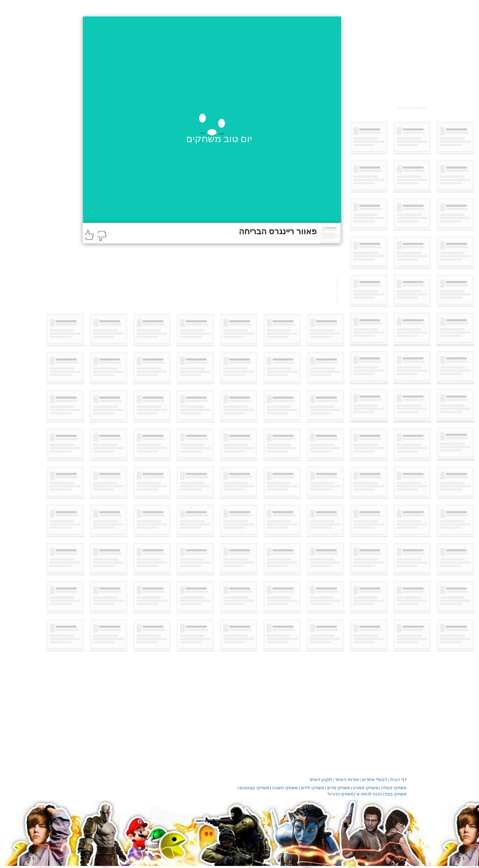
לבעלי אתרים (375, 779)
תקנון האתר (320, 779)
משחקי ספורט (365, 788)
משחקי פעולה (394, 788)
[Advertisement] (413, 59)
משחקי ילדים (312, 788)
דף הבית (398, 779)
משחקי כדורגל (340, 794)
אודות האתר (347, 779)
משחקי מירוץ (338, 788)
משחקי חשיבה (285, 788)
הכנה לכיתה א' (369, 794)
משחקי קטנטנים (254, 788)
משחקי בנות (396, 794)
